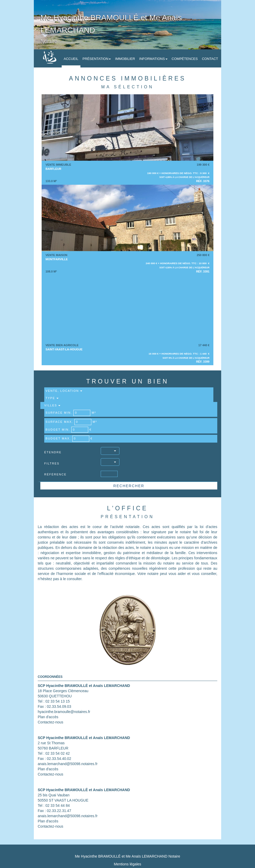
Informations (153, 59)
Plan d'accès (48, 717)
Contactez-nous (50, 722)
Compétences (185, 59)
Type (52, 398)
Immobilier (125, 59)
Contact (210, 59)
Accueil (71, 59)
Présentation (97, 59)
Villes (52, 405)
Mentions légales (127, 864)
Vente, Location (64, 391)
